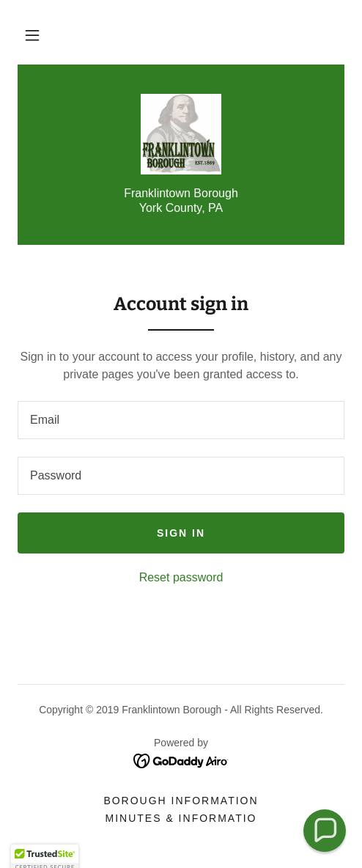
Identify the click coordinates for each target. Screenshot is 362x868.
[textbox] (181, 420)
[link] (181, 134)
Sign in (181, 533)
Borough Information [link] (181, 801)
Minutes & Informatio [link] (181, 818)
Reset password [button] (181, 577)
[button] (32, 35)
